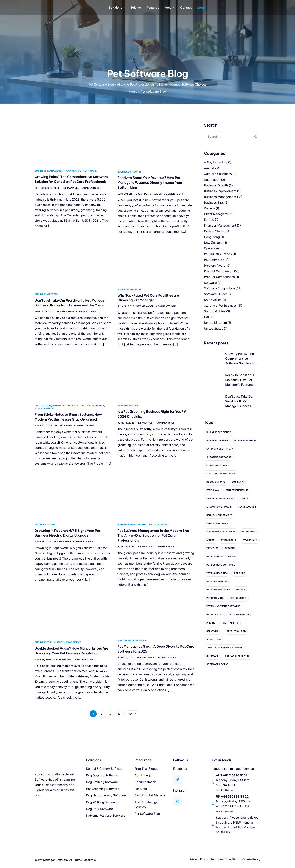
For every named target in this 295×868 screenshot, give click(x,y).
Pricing (136, 8)
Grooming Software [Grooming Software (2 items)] (219, 507)
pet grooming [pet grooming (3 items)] (215, 598)
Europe (209, 220)
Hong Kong (212, 237)
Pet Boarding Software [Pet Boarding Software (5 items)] (221, 557)
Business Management (50, 171)
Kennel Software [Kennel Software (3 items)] (217, 523)
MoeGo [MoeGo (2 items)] (211, 540)
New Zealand (213, 243)
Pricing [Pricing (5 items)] (211, 623)
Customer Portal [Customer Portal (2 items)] (217, 465)
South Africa (213, 300)
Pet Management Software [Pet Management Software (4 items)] (223, 606)
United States (213, 328)
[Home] (52, 7)
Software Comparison (133, 640)
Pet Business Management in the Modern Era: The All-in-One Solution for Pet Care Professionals (153, 536)
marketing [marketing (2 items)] (248, 532)
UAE (207, 317)
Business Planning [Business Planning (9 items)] (246, 440)
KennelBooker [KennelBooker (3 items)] (247, 507)
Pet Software (87, 171)
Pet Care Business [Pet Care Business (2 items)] (218, 581)
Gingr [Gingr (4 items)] (245, 499)
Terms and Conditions (225, 859)
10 (119, 714)
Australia (210, 168)
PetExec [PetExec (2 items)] (241, 590)
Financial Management (220, 225)
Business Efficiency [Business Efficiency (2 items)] (219, 432)
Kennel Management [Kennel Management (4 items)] (219, 515)
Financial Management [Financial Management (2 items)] (221, 499)
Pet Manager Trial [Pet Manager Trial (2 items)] (240, 615)
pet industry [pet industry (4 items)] (238, 598)
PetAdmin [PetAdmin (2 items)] (231, 548)
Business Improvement (220, 191)
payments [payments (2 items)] (212, 548)
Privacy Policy (199, 859)
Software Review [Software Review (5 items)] (217, 664)
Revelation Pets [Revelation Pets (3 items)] (237, 631)
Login (202, 8)
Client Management (67, 642)
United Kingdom (215, 323)
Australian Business (218, 174)
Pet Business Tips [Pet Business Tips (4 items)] (217, 573)
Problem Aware (45, 525)
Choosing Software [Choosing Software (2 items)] (219, 457)
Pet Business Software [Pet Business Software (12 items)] (221, 565)
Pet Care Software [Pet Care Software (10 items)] (218, 590)
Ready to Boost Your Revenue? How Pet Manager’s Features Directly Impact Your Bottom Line (150, 183)
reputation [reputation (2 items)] (213, 631)
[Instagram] (178, 801)
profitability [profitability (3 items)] (230, 623)
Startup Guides (45, 408)
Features (153, 8)
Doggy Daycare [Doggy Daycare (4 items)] (216, 482)
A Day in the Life (216, 162)
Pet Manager (71, 188)
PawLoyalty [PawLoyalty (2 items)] (250, 540)
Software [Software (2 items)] (213, 656)
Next (131, 714)
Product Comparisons (219, 277)
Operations (212, 248)
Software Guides (216, 294)
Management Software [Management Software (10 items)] (221, 532)
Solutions (117, 8)
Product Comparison (219, 271)
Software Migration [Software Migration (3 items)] (238, 656)
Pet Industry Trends (218, 254)
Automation (43, 406)
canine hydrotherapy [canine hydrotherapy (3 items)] (220, 449)
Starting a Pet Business (88, 406)
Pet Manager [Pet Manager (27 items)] (214, 615)
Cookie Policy (251, 859)
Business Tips (62, 406)
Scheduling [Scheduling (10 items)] (214, 639)
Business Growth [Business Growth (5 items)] (217, 440)
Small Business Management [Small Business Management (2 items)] (224, 648)
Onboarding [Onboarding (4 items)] (228, 540)
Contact (186, 8)
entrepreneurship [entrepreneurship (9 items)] (237, 490)
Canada (71, 171)
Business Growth (129, 172)
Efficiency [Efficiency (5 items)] (213, 490)
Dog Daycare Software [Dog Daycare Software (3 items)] (221, 474)
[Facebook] (178, 780)
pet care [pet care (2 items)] (239, 573)
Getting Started (215, 231)
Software (210, 283)
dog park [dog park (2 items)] (237, 482)
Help (170, 8)
